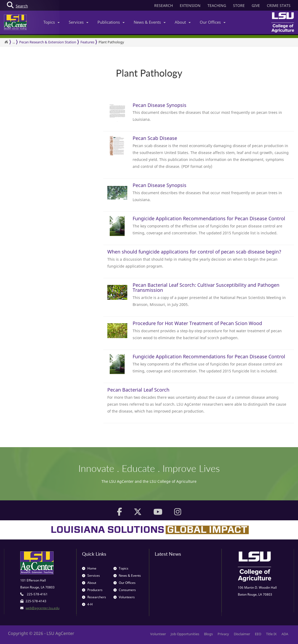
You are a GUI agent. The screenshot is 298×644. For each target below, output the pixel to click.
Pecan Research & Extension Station (48, 42)
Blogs (208, 634)
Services (79, 22)
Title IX (271, 634)
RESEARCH (164, 5)
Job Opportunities (185, 634)
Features (87, 42)
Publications (111, 22)
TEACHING (217, 5)
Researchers (94, 597)
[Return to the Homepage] (6, 42)
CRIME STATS (279, 5)
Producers (92, 590)
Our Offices (213, 22)
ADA (285, 634)
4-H (87, 604)
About (183, 22)
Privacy (223, 634)
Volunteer (158, 634)
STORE (239, 5)
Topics (52, 22)
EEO (258, 634)
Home (89, 568)
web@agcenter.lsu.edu (42, 608)
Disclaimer (242, 634)
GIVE (256, 5)
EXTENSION (190, 5)
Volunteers (124, 597)
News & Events (150, 22)
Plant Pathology (111, 42)
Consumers (125, 590)
